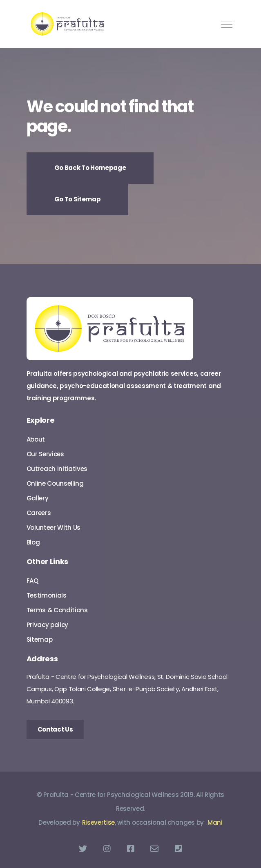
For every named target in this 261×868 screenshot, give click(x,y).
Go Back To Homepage (90, 168)
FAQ (32, 581)
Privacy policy (48, 625)
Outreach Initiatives (57, 469)
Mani (215, 822)
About (36, 439)
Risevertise (98, 822)
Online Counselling (55, 483)
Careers (39, 513)
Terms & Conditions (57, 610)
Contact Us (55, 729)
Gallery (38, 498)
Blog (33, 542)
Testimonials (47, 595)
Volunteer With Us (54, 528)
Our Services (45, 454)
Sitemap (40, 639)
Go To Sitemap (78, 199)
